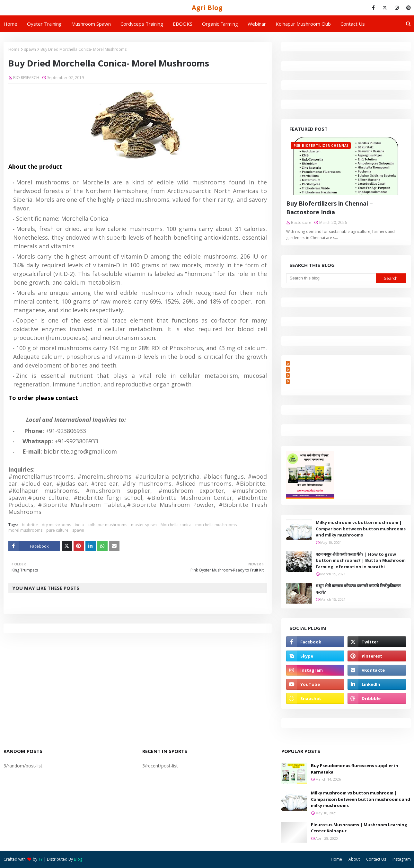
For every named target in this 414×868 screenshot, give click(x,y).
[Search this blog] (331, 278)
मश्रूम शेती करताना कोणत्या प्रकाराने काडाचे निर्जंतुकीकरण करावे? (358, 589)
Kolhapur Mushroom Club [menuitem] (303, 24)
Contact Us (376, 859)
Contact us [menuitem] (353, 24)
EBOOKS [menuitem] (183, 24)
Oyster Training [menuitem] (44, 24)
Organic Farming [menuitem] (220, 24)
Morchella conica (176, 525)
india (79, 525)
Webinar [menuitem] (257, 24)
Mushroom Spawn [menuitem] (91, 24)
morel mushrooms (25, 530)
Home (14, 49)
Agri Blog (207, 8)
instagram (402, 859)
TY (40, 859)
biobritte (30, 525)
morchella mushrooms (216, 525)
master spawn (144, 525)
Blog (78, 859)
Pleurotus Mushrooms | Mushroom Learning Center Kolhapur (359, 828)
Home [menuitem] (10, 24)
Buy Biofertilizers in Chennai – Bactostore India (330, 208)
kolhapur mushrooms (107, 525)
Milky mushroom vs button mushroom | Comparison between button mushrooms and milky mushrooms (361, 529)
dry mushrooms (56, 525)
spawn (30, 49)
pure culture (57, 530)
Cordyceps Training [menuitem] (142, 24)
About (354, 859)
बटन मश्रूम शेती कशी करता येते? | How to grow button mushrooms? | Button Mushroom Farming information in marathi (361, 560)
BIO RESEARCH (26, 78)
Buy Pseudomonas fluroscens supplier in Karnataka (355, 769)
